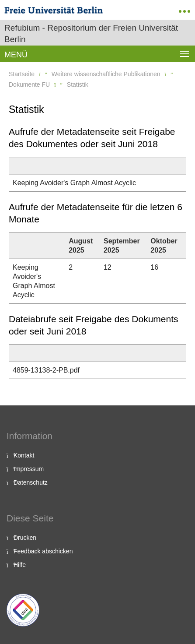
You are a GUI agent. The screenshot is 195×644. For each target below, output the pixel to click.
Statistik (78, 84)
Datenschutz (31, 482)
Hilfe (20, 565)
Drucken (25, 538)
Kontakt (24, 455)
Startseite (22, 74)
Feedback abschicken (43, 551)
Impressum (29, 469)
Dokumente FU (29, 84)
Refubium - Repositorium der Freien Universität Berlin (91, 33)
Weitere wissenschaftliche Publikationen (106, 74)
